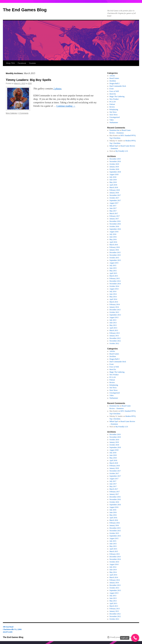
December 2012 (115, 338)
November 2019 (115, 161)
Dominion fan (114, 130)
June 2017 (113, 208)
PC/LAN (113, 102)
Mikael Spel (114, 146)
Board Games (114, 78)
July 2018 (113, 177)
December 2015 (115, 252)
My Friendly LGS (122, 151)
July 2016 (113, 234)
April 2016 (113, 242)
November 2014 (115, 284)
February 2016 (115, 247)
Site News (113, 112)
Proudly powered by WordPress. (121, 637)
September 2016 (115, 229)
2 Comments (23, 113)
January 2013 (114, 336)
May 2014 (113, 297)
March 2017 (114, 213)
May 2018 (113, 182)
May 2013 (113, 325)
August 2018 (114, 174)
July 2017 (113, 206)
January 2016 (114, 250)
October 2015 (114, 258)
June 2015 (113, 268)
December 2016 (115, 221)
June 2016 (113, 237)
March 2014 (114, 302)
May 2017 (113, 211)
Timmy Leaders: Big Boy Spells (29, 80)
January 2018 (114, 193)
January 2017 (114, 219)
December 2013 (115, 310)
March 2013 (114, 330)
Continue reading (66, 106)
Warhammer (114, 122)
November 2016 (115, 224)
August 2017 (114, 203)
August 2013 (114, 317)
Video (112, 120)
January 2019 (114, 167)
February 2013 (115, 333)
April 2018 (113, 185)
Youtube (32, 63)
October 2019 (114, 164)
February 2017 (115, 216)
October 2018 (114, 169)
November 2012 (115, 341)
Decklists (113, 81)
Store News (114, 115)
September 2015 (115, 260)
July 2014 (113, 291)
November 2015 (115, 255)
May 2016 (113, 239)
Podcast (112, 104)
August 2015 (114, 263)
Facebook (22, 63)
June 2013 (113, 323)
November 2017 (115, 195)
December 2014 (115, 281)
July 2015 (113, 265)
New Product (114, 99)
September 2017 (115, 200)
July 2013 (113, 320)
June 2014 (113, 294)
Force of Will (114, 91)
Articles (112, 76)
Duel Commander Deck (118, 86)
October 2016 (114, 226)
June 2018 (113, 180)
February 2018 (115, 190)
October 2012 (114, 343)
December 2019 (115, 159)
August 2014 (114, 289)
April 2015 (113, 273)
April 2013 (113, 328)
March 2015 (114, 276)
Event (112, 89)
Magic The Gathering (117, 96)
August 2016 (114, 232)
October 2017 (114, 198)
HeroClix (113, 94)
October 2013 (114, 312)
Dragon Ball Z (115, 83)
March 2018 (114, 187)
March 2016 (114, 245)
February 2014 (115, 304)
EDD (30, 83)
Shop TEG (10, 63)
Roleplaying (114, 109)
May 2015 (113, 271)
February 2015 (115, 278)
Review (112, 107)
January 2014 (114, 307)
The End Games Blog (25, 10)
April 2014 (113, 299)
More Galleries (11, 113)
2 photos (57, 89)
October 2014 (114, 286)
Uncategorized (115, 117)
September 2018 (115, 172)
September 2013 (115, 315)
